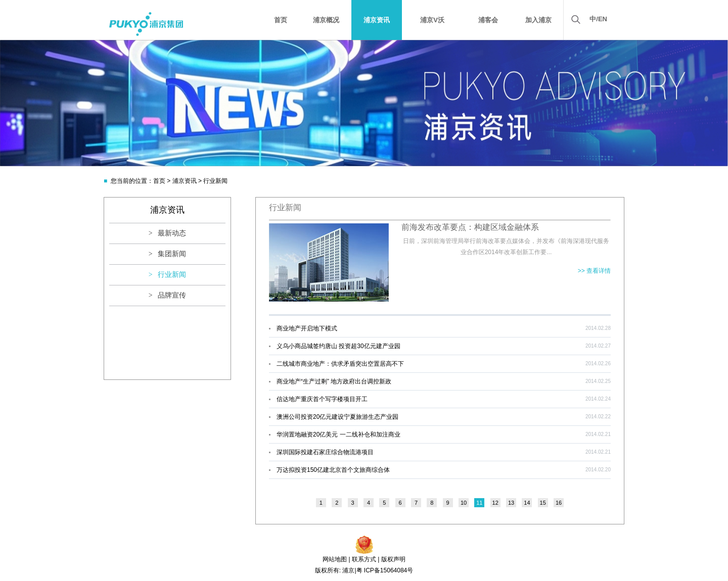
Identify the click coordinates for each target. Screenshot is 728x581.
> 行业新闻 (167, 275)
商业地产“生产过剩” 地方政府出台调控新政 (334, 381)
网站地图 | (336, 559)
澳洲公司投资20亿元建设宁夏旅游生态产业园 (337, 417)
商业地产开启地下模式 (307, 328)
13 (511, 503)
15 (543, 503)
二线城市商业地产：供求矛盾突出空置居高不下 (340, 364)
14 (527, 503)
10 (464, 503)
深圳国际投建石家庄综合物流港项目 (325, 452)
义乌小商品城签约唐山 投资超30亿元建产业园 (338, 346)
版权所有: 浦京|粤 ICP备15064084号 (364, 570)
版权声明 (393, 559)
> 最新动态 (167, 233)
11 (479, 503)
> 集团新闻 (167, 254)
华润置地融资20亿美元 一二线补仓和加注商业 (338, 434)
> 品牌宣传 (167, 295)
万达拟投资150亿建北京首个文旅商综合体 (333, 470)
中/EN (598, 19)
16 (559, 503)
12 (495, 503)
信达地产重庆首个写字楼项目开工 (322, 399)
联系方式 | (366, 559)
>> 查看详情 (594, 271)
